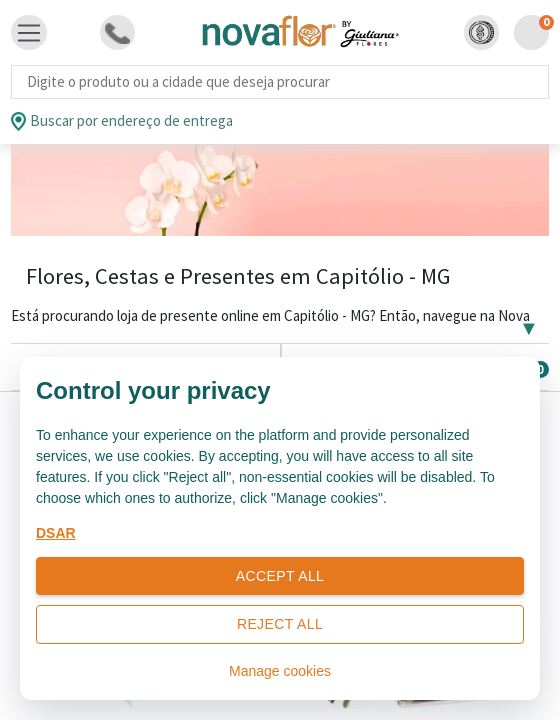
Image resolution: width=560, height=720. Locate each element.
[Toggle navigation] (29, 33)
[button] (481, 32)
